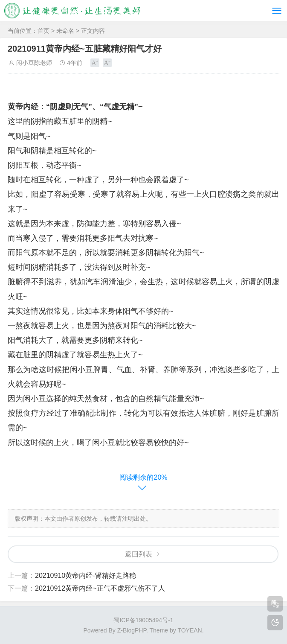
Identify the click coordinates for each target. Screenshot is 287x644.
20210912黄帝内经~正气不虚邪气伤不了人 (100, 588)
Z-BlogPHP (132, 630)
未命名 (65, 31)
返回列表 (139, 554)
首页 (43, 31)
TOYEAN (190, 630)
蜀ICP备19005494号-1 (143, 620)
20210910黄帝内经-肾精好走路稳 (86, 576)
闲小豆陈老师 (34, 63)
